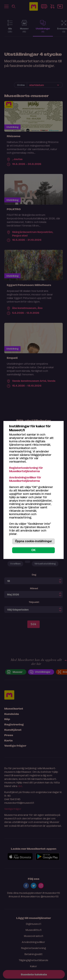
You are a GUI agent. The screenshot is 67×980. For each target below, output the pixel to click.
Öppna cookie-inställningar (33, 541)
